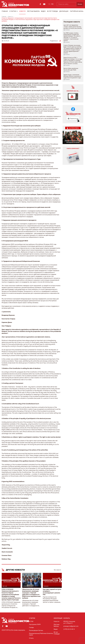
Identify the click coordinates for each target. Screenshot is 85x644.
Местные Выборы (33, 11)
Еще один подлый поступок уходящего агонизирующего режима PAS (52, 592)
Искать (80, 4)
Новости (22, 11)
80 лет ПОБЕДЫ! (53, 11)
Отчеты (31, 638)
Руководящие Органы (36, 630)
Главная (5, 11)
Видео (43, 11)
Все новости (57, 570)
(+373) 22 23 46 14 (69, 629)
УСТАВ (31, 621)
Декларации (64, 11)
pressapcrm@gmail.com (71, 626)
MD (52, 4)
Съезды (31, 627)
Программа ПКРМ (35, 624)
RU (50, 4)
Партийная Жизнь (77, 11)
